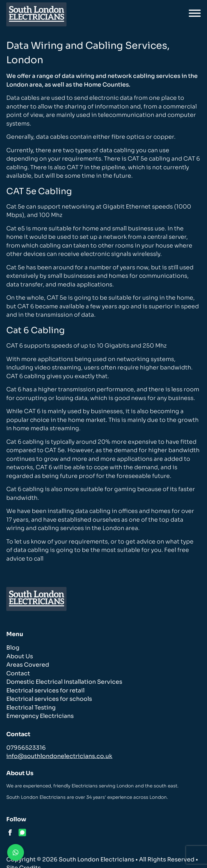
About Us (20, 656)
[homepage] (36, 14)
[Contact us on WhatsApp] (16, 852)
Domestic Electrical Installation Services (64, 682)
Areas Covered (28, 665)
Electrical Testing (31, 708)
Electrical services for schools (49, 699)
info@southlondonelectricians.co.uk (59, 756)
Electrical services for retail (45, 691)
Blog (13, 648)
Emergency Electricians (40, 716)
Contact (18, 674)
